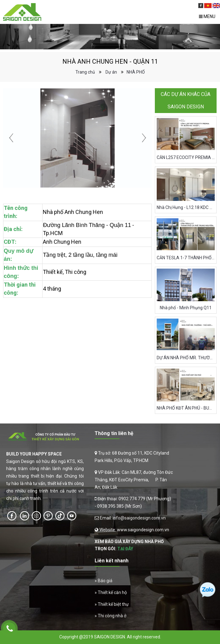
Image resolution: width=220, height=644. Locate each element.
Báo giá (105, 581)
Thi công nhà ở (112, 616)
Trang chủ (85, 72)
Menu (207, 16)
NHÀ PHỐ (136, 72)
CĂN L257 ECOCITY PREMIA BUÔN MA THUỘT (186, 157)
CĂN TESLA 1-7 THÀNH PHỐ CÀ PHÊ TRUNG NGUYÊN (186, 258)
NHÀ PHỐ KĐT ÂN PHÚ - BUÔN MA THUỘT (186, 408)
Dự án (111, 72)
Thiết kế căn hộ (112, 592)
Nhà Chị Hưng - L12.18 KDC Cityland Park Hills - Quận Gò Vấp (186, 207)
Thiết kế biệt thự (113, 604)
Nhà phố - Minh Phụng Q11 (186, 308)
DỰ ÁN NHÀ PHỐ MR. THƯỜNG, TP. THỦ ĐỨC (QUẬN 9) (186, 358)
